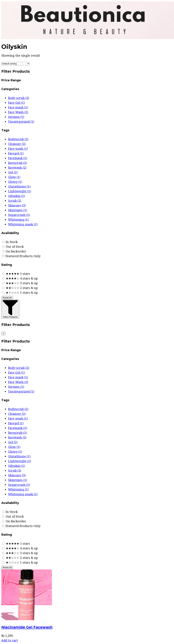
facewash (17, 167)
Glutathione (19, 186)
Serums (16, 117)
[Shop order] (16, 64)
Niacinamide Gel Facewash (27, 627)
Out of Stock (13, 247)
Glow (14, 177)
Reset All (7, 298)
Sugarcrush (19, 215)
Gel (13, 172)
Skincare (17, 205)
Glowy (15, 182)
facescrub (18, 163)
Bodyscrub (18, 139)
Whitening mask (23, 224)
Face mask (18, 107)
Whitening (18, 220)
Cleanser (17, 144)
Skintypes (18, 210)
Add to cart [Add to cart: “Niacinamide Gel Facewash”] (10, 640)
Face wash (18, 149)
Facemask (18, 158)
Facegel (16, 153)
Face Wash (18, 112)
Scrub (15, 201)
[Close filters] (3, 333)
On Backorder (14, 251)
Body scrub (19, 98)
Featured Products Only (21, 256)
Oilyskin (17, 196)
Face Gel (16, 103)
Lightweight (20, 191)
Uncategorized (21, 121)
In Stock (10, 242)
